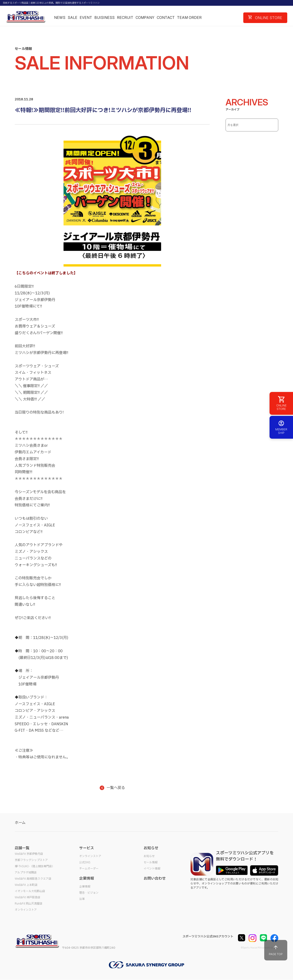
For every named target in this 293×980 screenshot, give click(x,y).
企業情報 (85, 887)
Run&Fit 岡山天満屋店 (29, 904)
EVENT (86, 17)
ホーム (20, 823)
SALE (73, 17)
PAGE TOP (276, 950)
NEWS (60, 17)
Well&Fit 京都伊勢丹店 (29, 854)
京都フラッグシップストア (31, 860)
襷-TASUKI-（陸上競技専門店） (35, 866)
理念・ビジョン (89, 893)
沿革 (82, 899)
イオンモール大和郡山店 (30, 891)
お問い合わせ (155, 879)
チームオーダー (89, 869)
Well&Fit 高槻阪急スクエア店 (33, 879)
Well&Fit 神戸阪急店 (28, 897)
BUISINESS (104, 17)
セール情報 (151, 862)
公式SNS (85, 862)
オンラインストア (26, 910)
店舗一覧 (22, 848)
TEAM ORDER (189, 17)
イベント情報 (152, 869)
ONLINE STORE (265, 18)
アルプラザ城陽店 (26, 873)
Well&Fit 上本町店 (26, 885)
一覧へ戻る (112, 788)
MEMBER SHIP (281, 427)
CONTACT (166, 17)
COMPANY (145, 17)
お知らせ (149, 856)
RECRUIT (125, 17)
